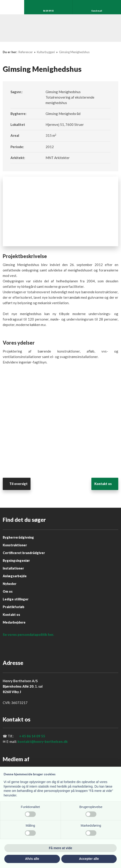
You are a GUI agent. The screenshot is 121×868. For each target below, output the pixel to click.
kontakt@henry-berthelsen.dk (43, 741)
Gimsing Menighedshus (74, 52)
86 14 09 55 (36, 736)
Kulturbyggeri (46, 52)
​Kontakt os (103, 484)
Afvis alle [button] (32, 859)
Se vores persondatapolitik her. (28, 634)
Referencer (26, 52)
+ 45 (23, 736)
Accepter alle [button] (89, 859)
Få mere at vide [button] (61, 848)
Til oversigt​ (18, 484)
